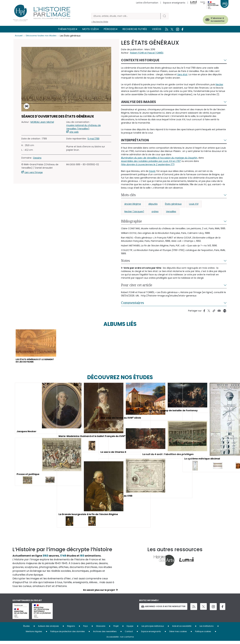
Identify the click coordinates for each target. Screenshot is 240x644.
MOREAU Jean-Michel (42, 122)
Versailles (171, 211)
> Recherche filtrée (100, 22)
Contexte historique (140, 60)
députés (153, 204)
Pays (86, 629)
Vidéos (157, 29)
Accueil (19, 36)
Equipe (130, 629)
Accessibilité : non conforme (120, 640)
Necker (219, 84)
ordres (155, 211)
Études (26, 629)
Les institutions (207, 629)
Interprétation (135, 140)
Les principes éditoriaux (153, 629)
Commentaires (132, 303)
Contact (129, 634)
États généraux (173, 204)
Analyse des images (139, 102)
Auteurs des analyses (48, 629)
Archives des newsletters (105, 634)
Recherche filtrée (135, 29)
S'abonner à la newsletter (212, 19)
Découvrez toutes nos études (43, 36)
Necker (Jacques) (134, 211)
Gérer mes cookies (178, 634)
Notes (125, 261)
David (152, 171)
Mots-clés (90, 29)
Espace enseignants (174, 3)
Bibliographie (131, 221)
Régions (71, 629)
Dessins (37, 158)
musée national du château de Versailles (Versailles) (84, 127)
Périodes (110, 29)
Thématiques (67, 29)
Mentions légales (34, 634)
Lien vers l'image (34, 172)
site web (74, 132)
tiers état (182, 74)
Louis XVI (194, 204)
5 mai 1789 (94, 139)
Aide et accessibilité (182, 629)
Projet (116, 629)
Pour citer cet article (137, 285)
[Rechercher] (126, 16)
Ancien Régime (133, 204)
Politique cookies (203, 634)
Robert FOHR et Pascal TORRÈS (147, 53)
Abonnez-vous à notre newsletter (163, 609)
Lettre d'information (147, 3)
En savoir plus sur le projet (99, 593)
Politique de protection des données (68, 634)
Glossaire (101, 629)
